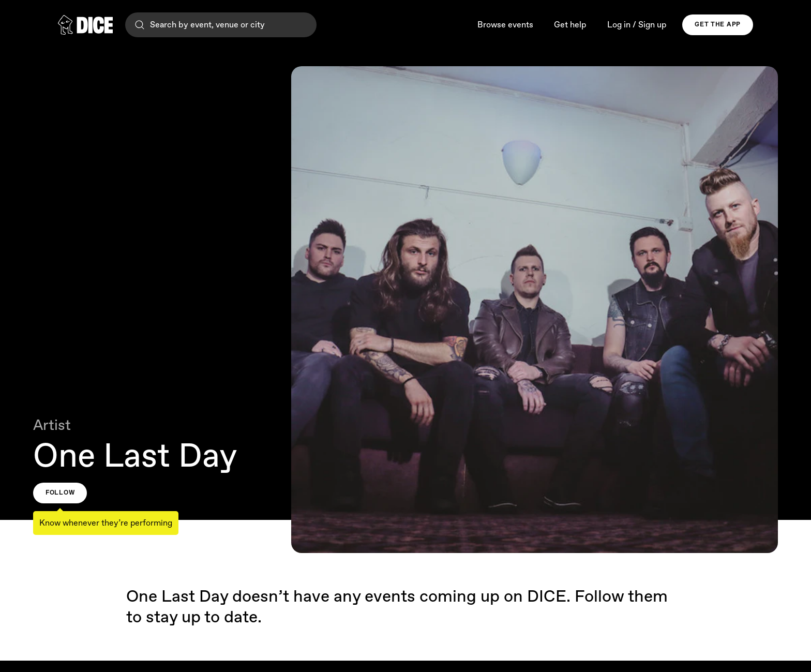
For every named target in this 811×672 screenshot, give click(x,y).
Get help (570, 25)
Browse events (505, 25)
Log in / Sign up (637, 25)
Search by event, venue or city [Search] (199, 25)
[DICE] (85, 25)
